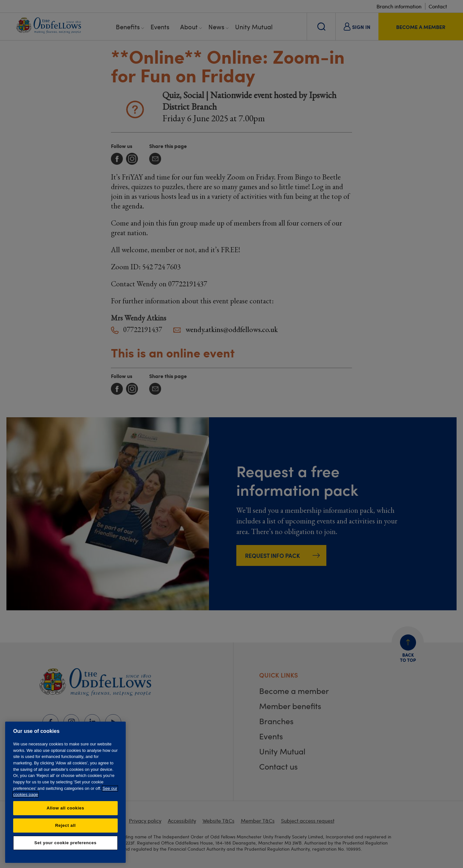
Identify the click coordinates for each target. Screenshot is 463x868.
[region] (65, 792)
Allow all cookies (65, 808)
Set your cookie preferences (65, 843)
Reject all (65, 825)
